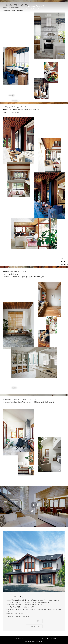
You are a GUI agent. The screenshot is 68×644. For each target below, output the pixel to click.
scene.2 (34, 103)
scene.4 (34, 395)
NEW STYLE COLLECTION (49, 639)
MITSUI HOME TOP (19, 639)
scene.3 (17, 267)
